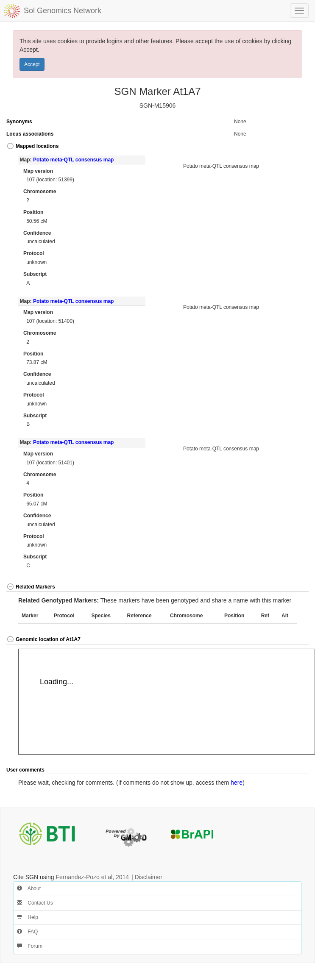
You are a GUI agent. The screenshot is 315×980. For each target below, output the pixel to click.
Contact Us (35, 903)
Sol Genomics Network (63, 11)
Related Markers (31, 587)
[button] (294, 147)
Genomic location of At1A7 (43, 639)
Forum (30, 946)
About (29, 888)
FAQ (27, 932)
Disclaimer (149, 877)
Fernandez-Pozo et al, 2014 (92, 877)
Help (28, 917)
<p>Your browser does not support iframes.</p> (167, 702)
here (237, 783)
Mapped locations (32, 146)
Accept (32, 64)
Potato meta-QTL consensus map (73, 160)
